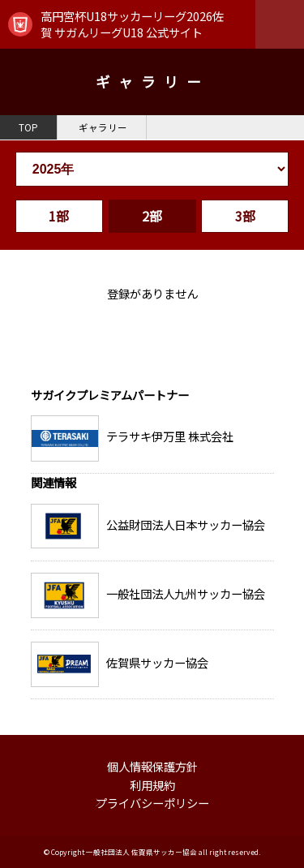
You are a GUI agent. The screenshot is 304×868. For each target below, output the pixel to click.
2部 (152, 216)
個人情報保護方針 (152, 766)
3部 (245, 216)
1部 (59, 216)
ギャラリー (103, 127)
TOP (28, 127)
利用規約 (152, 785)
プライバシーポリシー (152, 803)
